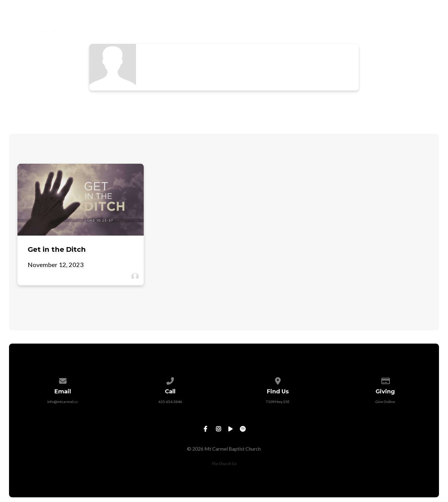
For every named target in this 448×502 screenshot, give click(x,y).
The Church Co (224, 464)
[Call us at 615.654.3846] (170, 380)
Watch (359, 21)
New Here (189, 21)
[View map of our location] (278, 380)
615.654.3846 (170, 402)
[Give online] (385, 380)
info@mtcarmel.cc (63, 402)
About (229, 21)
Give (427, 21)
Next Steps (271, 21)
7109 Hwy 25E (278, 402)
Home (151, 21)
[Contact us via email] (63, 380)
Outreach (318, 21)
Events (395, 21)
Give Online (385, 402)
